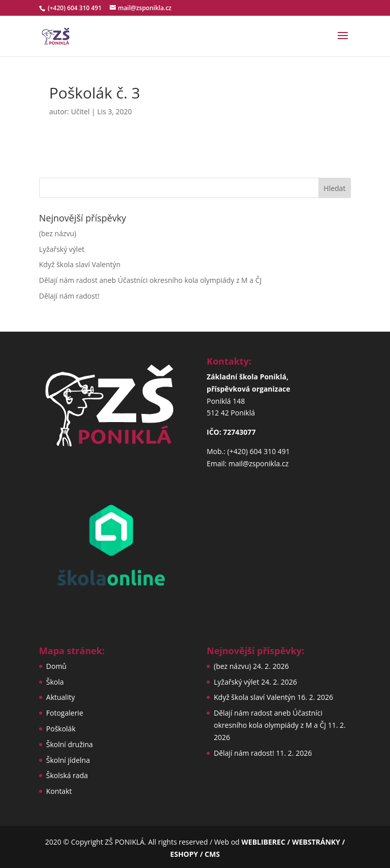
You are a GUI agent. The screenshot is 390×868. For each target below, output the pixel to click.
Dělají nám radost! (69, 296)
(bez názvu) (58, 233)
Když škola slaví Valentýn (80, 264)
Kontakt (59, 791)
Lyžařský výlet (62, 249)
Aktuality (61, 697)
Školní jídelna (68, 760)
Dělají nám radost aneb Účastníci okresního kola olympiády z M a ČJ (151, 280)
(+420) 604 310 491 (75, 8)
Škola (55, 682)
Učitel (80, 111)
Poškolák (61, 729)
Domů (56, 666)
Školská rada (67, 775)
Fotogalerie (65, 713)
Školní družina (70, 744)
